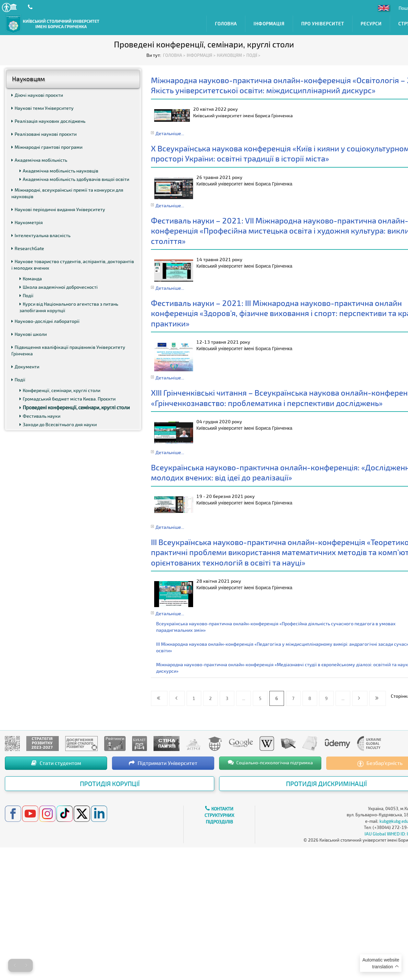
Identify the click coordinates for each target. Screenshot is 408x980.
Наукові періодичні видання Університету (58, 209)
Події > (253, 55)
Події (26, 295)
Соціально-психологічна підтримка (270, 762)
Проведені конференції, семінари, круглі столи (75, 407)
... (244, 698)
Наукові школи (29, 334)
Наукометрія (27, 222)
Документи (25, 367)
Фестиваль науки (40, 416)
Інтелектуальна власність (41, 235)
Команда (31, 279)
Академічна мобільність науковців (59, 171)
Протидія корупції (110, 783)
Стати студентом (56, 763)
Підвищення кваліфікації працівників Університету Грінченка (68, 350)
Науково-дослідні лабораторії (45, 321)
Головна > (174, 55)
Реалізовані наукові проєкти (44, 134)
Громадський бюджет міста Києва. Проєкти (68, 399)
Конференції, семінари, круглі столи (60, 390)
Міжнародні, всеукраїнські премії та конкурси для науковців (67, 193)
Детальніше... (170, 133)
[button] (6, 7)
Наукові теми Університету (43, 108)
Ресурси (371, 24)
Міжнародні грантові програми (47, 147)
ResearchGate (28, 248)
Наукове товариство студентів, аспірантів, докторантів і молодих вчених (73, 265)
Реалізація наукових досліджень (48, 121)
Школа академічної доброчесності (59, 287)
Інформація (269, 24)
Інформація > (201, 55)
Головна (226, 24)
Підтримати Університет (163, 763)
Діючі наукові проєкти (37, 95)
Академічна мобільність (39, 160)
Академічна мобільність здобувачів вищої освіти (74, 179)
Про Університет (323, 24)
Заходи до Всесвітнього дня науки (58, 424)
